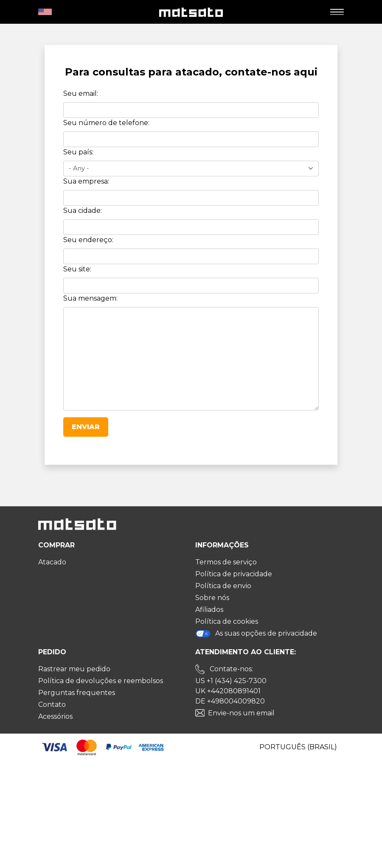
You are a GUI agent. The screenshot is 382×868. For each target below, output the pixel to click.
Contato (52, 705)
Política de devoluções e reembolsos (101, 681)
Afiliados (209, 610)
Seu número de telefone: (106, 123)
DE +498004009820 (230, 701)
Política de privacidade (234, 574)
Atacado (52, 562)
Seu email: (81, 93)
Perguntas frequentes (77, 693)
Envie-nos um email (241, 713)
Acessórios (55, 716)
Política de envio (223, 586)
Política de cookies (227, 621)
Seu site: (77, 269)
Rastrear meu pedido (74, 669)
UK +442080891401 (228, 691)
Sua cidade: (83, 211)
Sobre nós (212, 598)
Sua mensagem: (90, 298)
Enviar (86, 427)
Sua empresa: (86, 181)
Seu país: (78, 152)
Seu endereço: (88, 240)
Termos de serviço (226, 562)
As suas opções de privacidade (256, 634)
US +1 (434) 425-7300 (231, 681)
